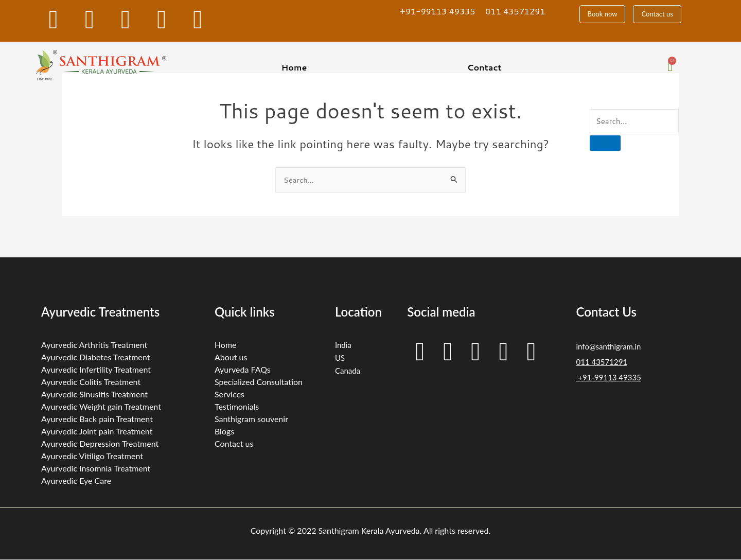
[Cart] (670, 67)
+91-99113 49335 (438, 11)
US (340, 358)
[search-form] (634, 122)
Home (294, 67)
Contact (484, 67)
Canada (348, 371)
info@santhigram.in (609, 346)
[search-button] (605, 143)
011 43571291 (515, 11)
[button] (297, 67)
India (343, 345)
